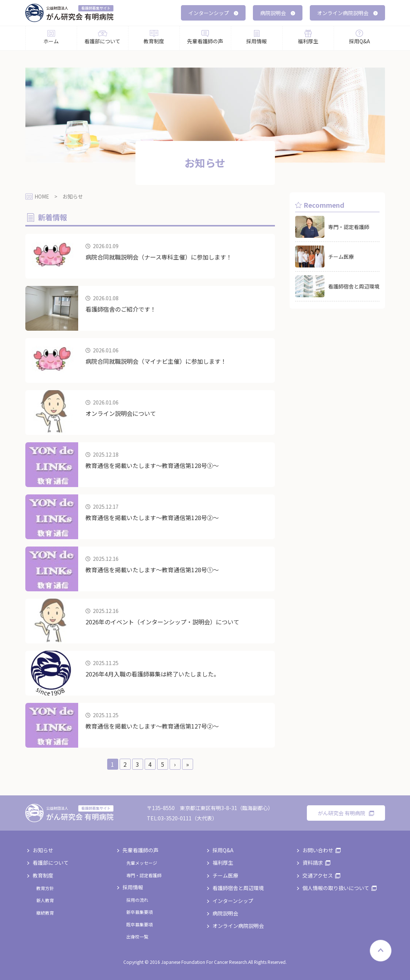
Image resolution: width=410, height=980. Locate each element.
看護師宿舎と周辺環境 (238, 888)
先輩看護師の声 (141, 850)
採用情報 (133, 887)
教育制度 (43, 875)
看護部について (51, 863)
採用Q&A (223, 850)
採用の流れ (137, 900)
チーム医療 (225, 875)
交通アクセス (318, 875)
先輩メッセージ (142, 863)
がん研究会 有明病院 (346, 813)
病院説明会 (278, 13)
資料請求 (313, 863)
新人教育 (45, 900)
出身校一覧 (137, 937)
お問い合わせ (318, 850)
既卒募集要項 (139, 924)
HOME (42, 196)
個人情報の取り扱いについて (336, 888)
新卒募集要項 (139, 912)
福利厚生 (223, 863)
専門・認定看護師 (144, 875)
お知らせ (43, 850)
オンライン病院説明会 (347, 13)
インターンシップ (213, 13)
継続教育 (45, 913)
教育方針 (45, 888)
